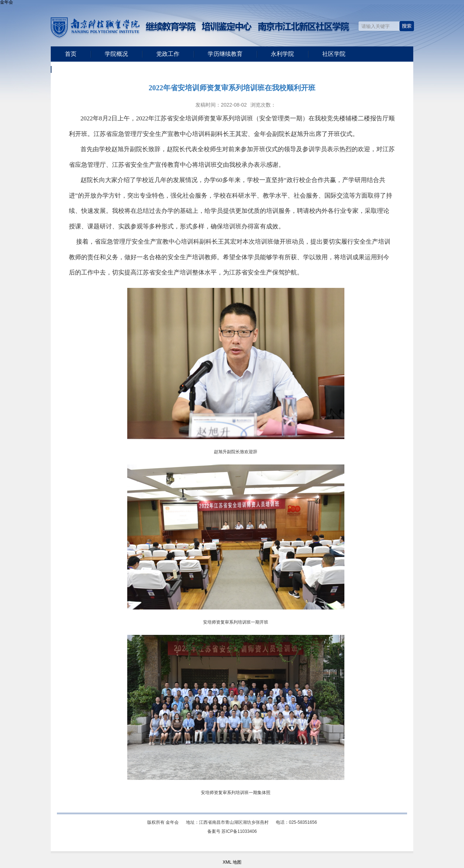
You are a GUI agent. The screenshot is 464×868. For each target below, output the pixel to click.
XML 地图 (232, 862)
